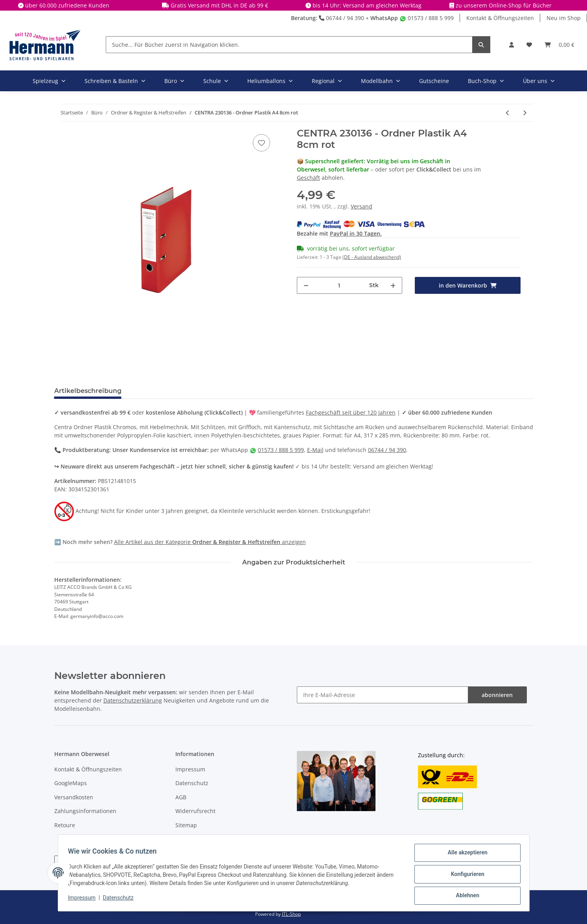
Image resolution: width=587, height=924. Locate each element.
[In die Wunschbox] (261, 143)
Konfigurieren (465, 876)
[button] (512, 45)
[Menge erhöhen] (393, 285)
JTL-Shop (291, 914)
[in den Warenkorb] (468, 285)
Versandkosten (74, 797)
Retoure (65, 825)
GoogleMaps (71, 783)
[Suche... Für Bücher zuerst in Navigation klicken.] (289, 45)
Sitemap (186, 825)
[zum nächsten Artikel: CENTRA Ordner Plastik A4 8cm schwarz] (525, 113)
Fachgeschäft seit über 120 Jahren (351, 412)
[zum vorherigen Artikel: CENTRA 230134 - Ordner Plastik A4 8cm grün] (508, 113)
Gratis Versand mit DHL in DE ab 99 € (219, 5)
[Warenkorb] (559, 45)
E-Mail (315, 450)
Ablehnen (465, 896)
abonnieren (497, 695)
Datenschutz (192, 783)
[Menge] (339, 285)
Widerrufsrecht (195, 811)
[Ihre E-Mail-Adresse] (383, 695)
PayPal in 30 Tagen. (356, 233)
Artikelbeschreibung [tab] (88, 391)
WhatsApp (384, 18)
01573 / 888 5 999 (427, 18)
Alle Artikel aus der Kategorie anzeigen (210, 542)
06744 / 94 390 (341, 18)
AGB (181, 797)
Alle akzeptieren (465, 855)
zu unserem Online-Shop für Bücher (504, 5)
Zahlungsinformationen (85, 811)
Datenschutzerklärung (133, 700)
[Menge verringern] (306, 285)
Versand (362, 206)
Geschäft (308, 178)
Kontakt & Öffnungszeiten (500, 18)
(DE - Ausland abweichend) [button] (372, 257)
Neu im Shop (564, 18)
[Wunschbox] (529, 45)
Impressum (190, 769)
